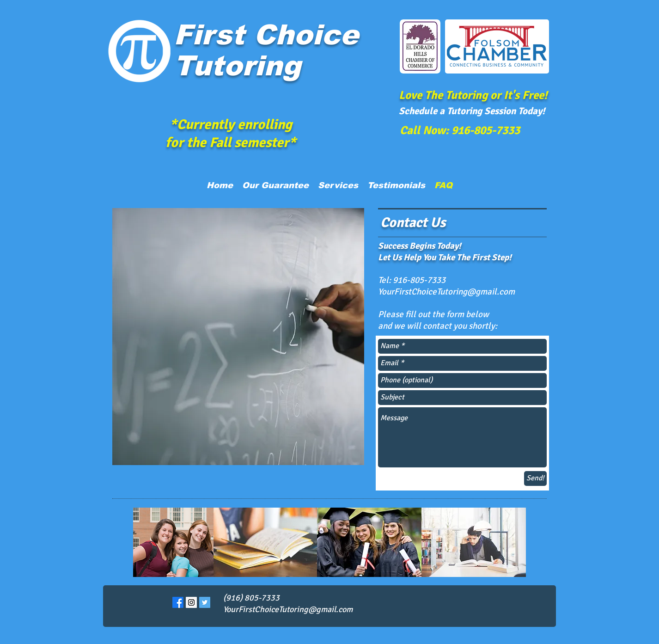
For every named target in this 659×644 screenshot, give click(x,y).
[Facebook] (178, 602)
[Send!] (535, 478)
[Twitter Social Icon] (205, 602)
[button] (338, 185)
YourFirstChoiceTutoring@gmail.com (446, 292)
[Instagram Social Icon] (191, 602)
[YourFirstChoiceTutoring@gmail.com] (292, 610)
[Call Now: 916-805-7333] (460, 130)
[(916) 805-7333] (262, 598)
